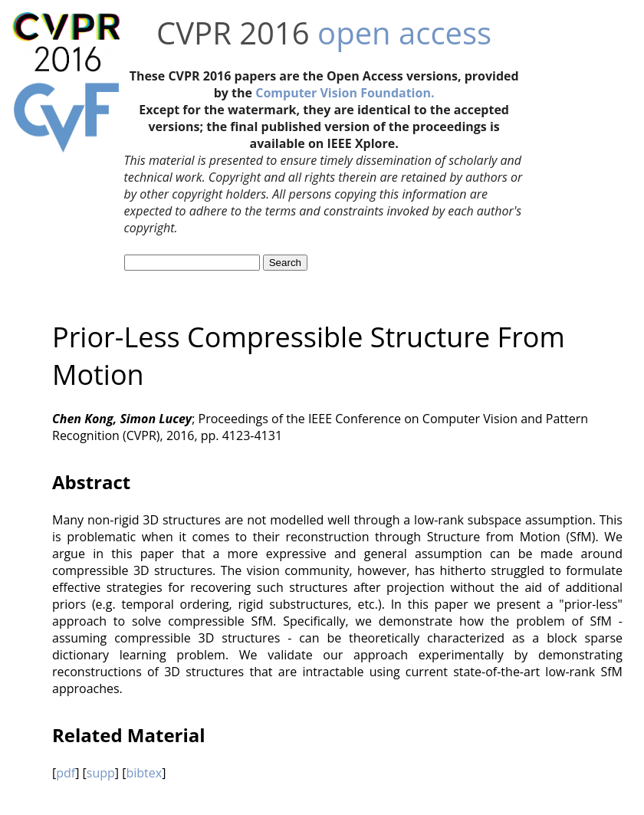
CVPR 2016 (233, 33)
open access (404, 33)
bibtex (144, 773)
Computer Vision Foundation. (345, 93)
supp (101, 773)
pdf (66, 773)
